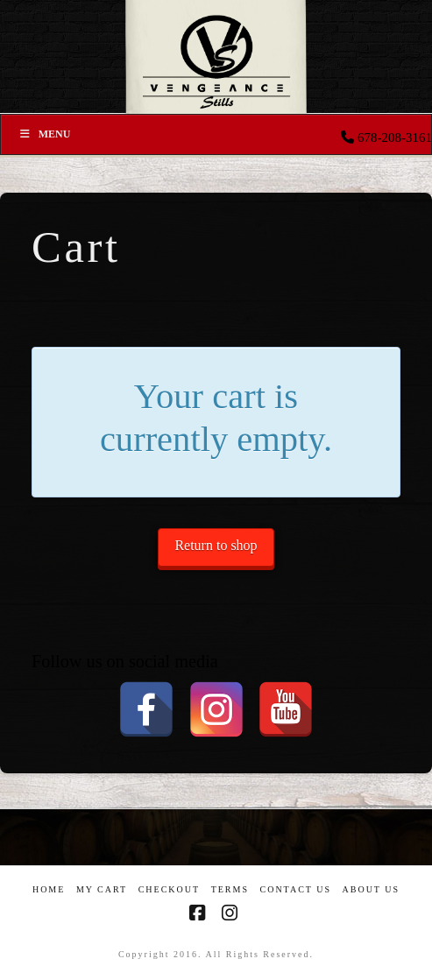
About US (372, 889)
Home (49, 889)
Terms (230, 889)
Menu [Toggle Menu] (44, 134)
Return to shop (216, 545)
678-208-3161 (395, 137)
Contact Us (295, 889)
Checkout (169, 889)
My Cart (102, 889)
